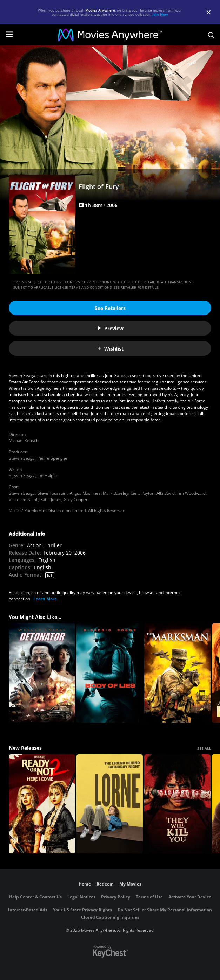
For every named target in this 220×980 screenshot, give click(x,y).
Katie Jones (51, 499)
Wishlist (110, 349)
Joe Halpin (47, 476)
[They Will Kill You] (177, 804)
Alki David (166, 493)
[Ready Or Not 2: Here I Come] (42, 804)
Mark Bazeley (116, 493)
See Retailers (110, 308)
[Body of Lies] (110, 673)
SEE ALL (204, 748)
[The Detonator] (42, 673)
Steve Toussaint (53, 493)
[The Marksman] (177, 673)
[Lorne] (110, 804)
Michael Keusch (24, 441)
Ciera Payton (142, 493)
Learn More (45, 599)
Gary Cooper (76, 499)
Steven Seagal (22, 458)
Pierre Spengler (53, 458)
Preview (110, 328)
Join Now (160, 14)
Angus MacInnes (85, 493)
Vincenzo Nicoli (24, 499)
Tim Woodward (191, 493)
